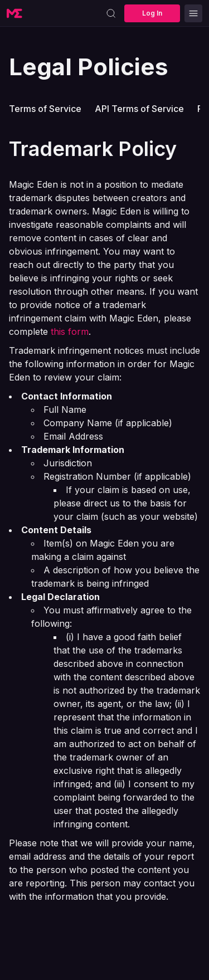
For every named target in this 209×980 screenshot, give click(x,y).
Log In (152, 13)
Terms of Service (45, 109)
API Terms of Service (139, 109)
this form (70, 331)
